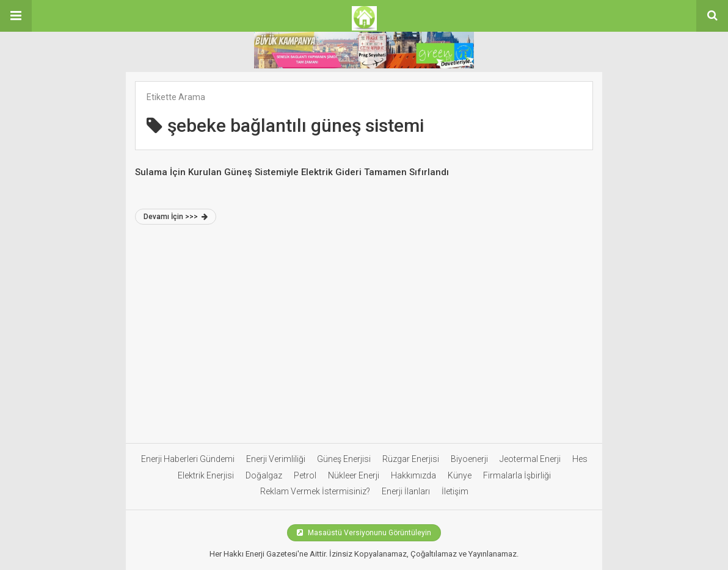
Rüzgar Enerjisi (411, 459)
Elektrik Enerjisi (206, 475)
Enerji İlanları (406, 491)
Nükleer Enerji (354, 475)
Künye (460, 475)
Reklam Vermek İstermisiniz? (315, 491)
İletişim (455, 491)
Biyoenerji (469, 459)
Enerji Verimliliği (276, 459)
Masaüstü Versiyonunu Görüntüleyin (364, 533)
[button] (16, 16)
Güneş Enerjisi (344, 459)
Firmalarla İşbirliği (517, 475)
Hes (580, 459)
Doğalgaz (264, 475)
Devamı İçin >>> (176, 217)
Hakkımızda (413, 475)
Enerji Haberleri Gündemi (188, 459)
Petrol (305, 475)
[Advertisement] (364, 339)
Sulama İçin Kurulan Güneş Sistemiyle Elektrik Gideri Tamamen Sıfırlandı (292, 172)
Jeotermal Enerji (530, 459)
